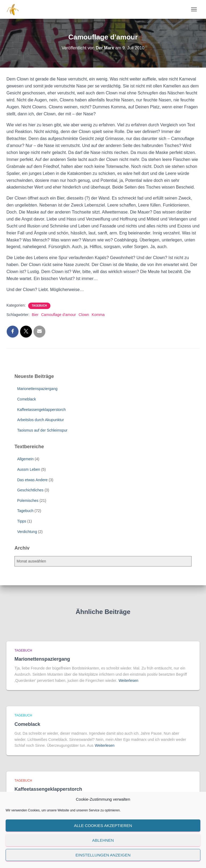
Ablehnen (103, 840)
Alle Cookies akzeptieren (103, 825)
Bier (35, 315)
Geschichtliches (30, 490)
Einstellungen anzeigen (103, 855)
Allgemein (25, 459)
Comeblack (27, 399)
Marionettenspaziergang (37, 389)
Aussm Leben (29, 469)
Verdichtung (27, 532)
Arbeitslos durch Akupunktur (41, 420)
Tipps (22, 521)
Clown (84, 315)
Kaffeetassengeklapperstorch (41, 410)
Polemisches (28, 501)
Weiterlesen (128, 681)
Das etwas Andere (32, 480)
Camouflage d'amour (58, 315)
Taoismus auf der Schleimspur (42, 430)
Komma (98, 315)
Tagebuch (39, 306)
